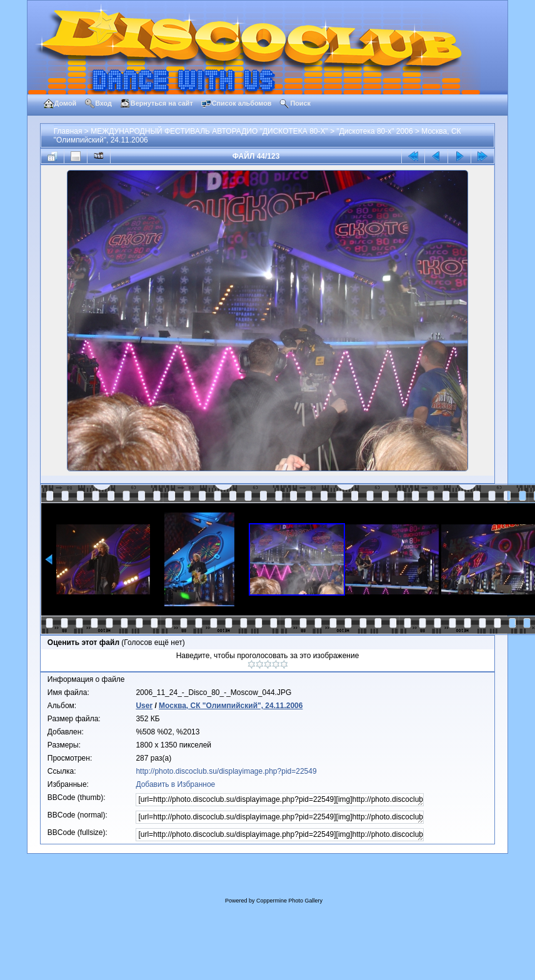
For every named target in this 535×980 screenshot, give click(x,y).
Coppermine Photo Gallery (289, 901)
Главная (68, 131)
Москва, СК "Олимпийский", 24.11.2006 (231, 706)
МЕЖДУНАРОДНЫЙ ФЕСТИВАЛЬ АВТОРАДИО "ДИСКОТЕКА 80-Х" (209, 131)
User (144, 706)
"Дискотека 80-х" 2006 (374, 131)
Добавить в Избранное (175, 784)
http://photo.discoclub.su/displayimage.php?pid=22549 (226, 771)
